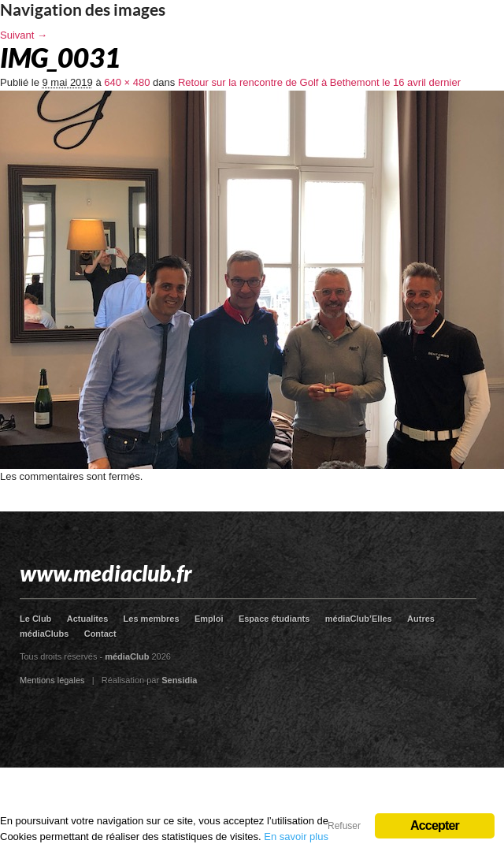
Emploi (209, 619)
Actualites (88, 619)
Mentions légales (52, 680)
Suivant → (24, 35)
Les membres (152, 619)
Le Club (35, 619)
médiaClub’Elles (359, 619)
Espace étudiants (274, 619)
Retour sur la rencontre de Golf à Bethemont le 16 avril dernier (319, 82)
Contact (100, 634)
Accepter (435, 825)
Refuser (344, 826)
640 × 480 (127, 82)
